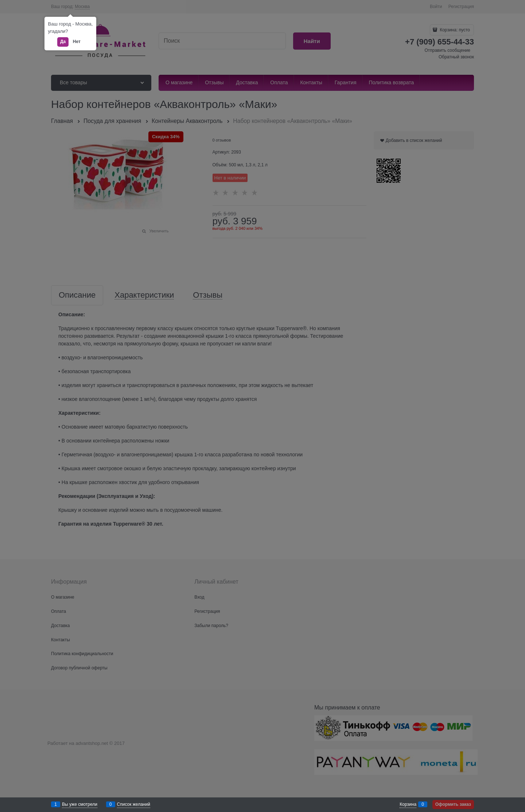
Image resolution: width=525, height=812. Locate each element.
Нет (77, 42)
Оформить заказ (453, 804)
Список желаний (134, 804)
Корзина (408, 804)
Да (63, 42)
